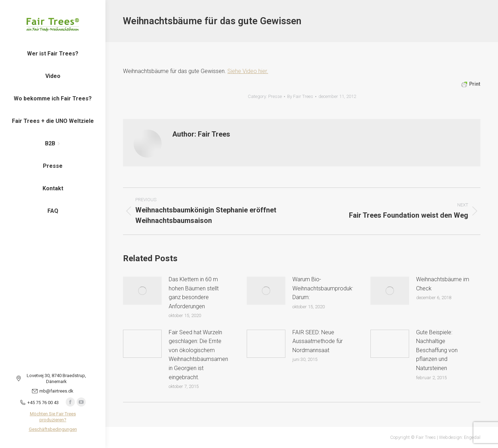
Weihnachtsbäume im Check (443, 284)
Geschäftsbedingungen (53, 429)
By (300, 96)
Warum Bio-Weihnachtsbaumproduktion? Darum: (328, 288)
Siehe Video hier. (248, 71)
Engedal (472, 437)
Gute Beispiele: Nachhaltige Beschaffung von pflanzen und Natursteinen (437, 350)
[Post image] (142, 291)
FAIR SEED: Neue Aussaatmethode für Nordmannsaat (318, 341)
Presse (275, 96)
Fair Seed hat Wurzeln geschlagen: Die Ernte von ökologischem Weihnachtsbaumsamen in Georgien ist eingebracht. (198, 355)
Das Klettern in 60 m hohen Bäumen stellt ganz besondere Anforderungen (194, 293)
